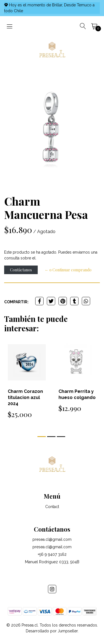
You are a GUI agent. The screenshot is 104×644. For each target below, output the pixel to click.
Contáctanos (21, 270)
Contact (52, 507)
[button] (42, 437)
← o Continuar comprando (68, 270)
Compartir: (16, 302)
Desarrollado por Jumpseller (52, 631)
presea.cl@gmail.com (52, 539)
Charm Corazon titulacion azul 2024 (25, 397)
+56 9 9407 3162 (52, 554)
